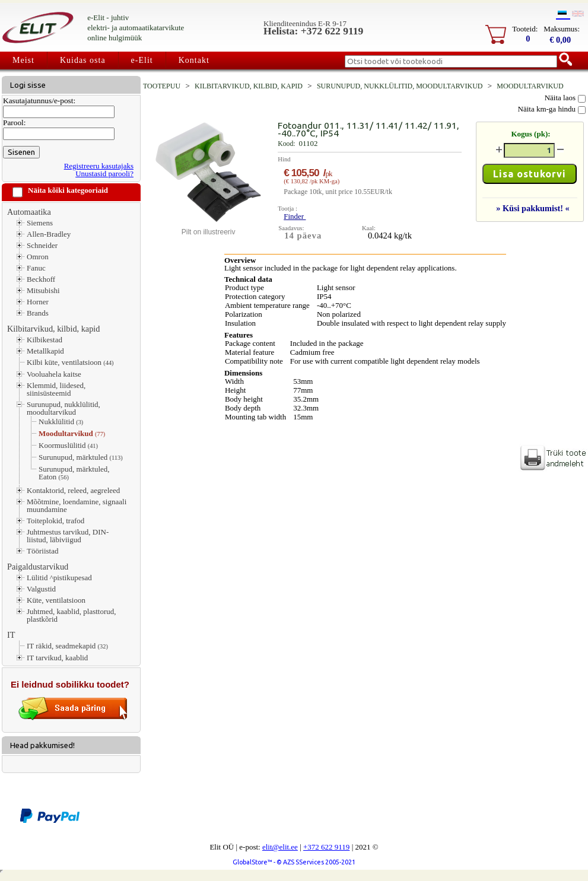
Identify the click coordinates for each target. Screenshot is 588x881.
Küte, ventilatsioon (56, 600)
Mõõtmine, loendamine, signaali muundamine (77, 505)
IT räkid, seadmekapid (67, 646)
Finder (295, 216)
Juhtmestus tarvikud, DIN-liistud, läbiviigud (68, 536)
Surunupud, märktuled (81, 457)
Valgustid (41, 589)
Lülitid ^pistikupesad (59, 578)
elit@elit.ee (280, 847)
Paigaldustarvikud (38, 567)
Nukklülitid (61, 422)
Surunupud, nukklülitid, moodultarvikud (63, 408)
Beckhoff (41, 279)
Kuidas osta (83, 60)
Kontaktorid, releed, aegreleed (73, 490)
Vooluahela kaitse (54, 374)
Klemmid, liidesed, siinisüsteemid (56, 389)
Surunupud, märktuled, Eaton (74, 473)
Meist (23, 60)
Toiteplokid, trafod (55, 521)
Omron (38, 257)
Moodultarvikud (72, 434)
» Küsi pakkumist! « (533, 208)
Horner (38, 302)
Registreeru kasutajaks (99, 166)
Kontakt (194, 60)
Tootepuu (162, 86)
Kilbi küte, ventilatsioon (70, 362)
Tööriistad (42, 551)
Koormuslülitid (68, 446)
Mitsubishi (43, 290)
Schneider (42, 245)
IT (11, 635)
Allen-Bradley (49, 234)
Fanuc (36, 268)
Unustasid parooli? (104, 174)
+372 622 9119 (326, 847)
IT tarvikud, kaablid (57, 658)
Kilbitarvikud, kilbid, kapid (53, 329)
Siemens (40, 223)
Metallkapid (45, 351)
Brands (38, 313)
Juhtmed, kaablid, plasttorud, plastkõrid (71, 615)
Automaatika (29, 212)
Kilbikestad (45, 340)
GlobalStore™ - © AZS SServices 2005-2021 (294, 862)
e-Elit (142, 60)
